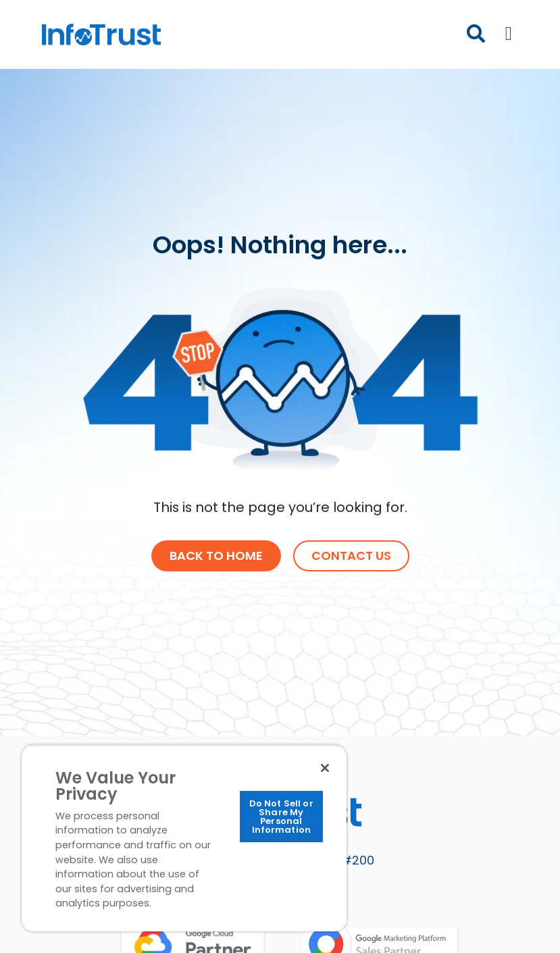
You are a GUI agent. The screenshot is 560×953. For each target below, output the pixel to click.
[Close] (325, 768)
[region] (184, 838)
